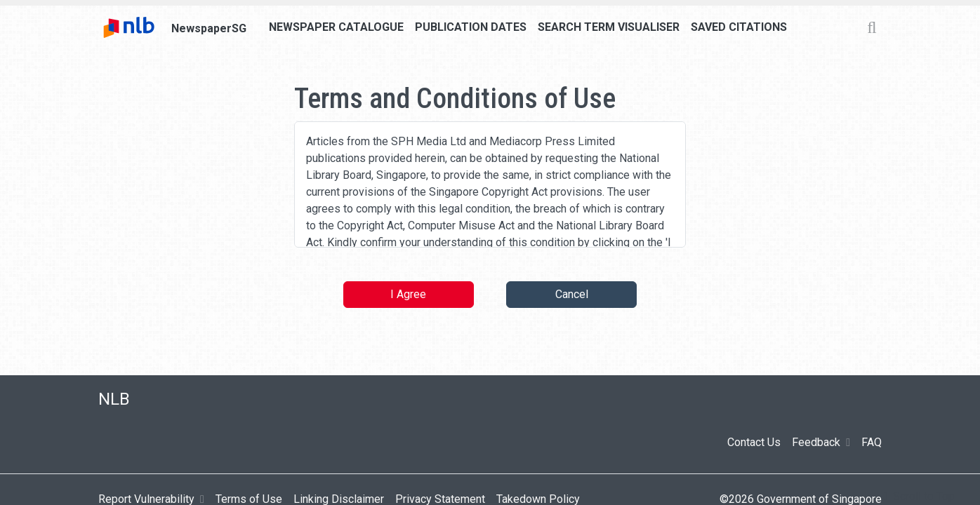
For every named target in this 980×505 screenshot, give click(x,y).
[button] (919, 497)
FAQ (872, 442)
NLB (114, 399)
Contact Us (754, 442)
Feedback (821, 443)
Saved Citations (739, 27)
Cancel (572, 294)
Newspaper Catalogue (336, 27)
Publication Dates (471, 27)
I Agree (408, 294)
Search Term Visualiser (609, 27)
